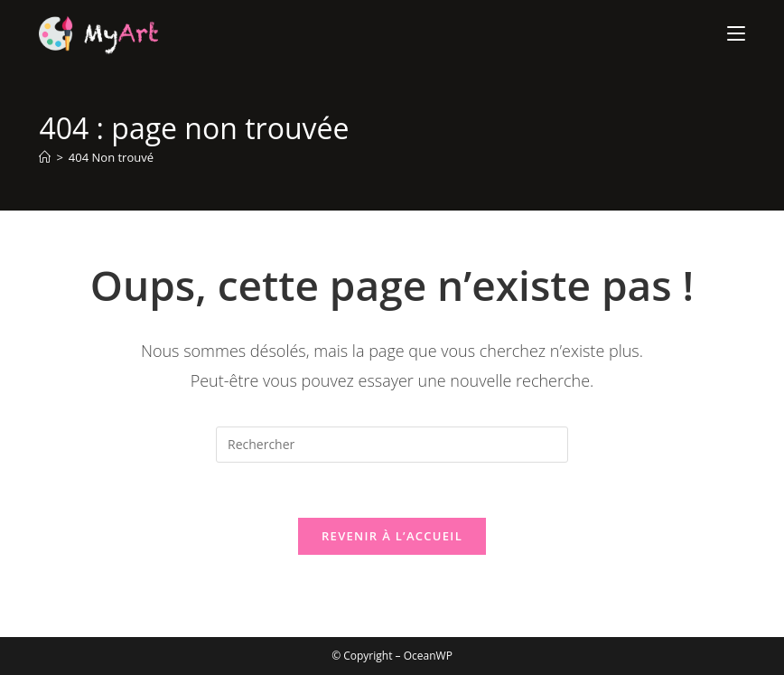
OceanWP (428, 656)
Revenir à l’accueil (392, 536)
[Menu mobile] (736, 33)
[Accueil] (45, 157)
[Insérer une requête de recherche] (392, 445)
